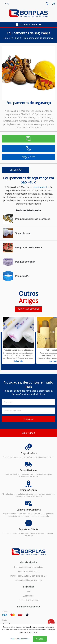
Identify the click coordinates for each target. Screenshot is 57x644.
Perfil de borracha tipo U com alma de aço (28, 576)
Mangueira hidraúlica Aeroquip (28, 580)
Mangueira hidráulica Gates (29, 248)
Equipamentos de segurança (39, 38)
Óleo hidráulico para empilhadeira (28, 567)
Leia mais (18, 361)
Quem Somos (28, 596)
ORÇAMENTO (28, 157)
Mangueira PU (22, 276)
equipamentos (42, 187)
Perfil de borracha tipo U (29, 571)
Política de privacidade (20, 639)
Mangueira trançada (25, 262)
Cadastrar (28, 419)
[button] (28, 25)
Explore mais (28, 433)
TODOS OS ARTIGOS (28, 309)
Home (7, 38)
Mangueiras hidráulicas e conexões (33, 219)
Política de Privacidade (28, 600)
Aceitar (40, 639)
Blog (7, 4)
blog (17, 38)
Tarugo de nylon (23, 233)
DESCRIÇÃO (16, 170)
